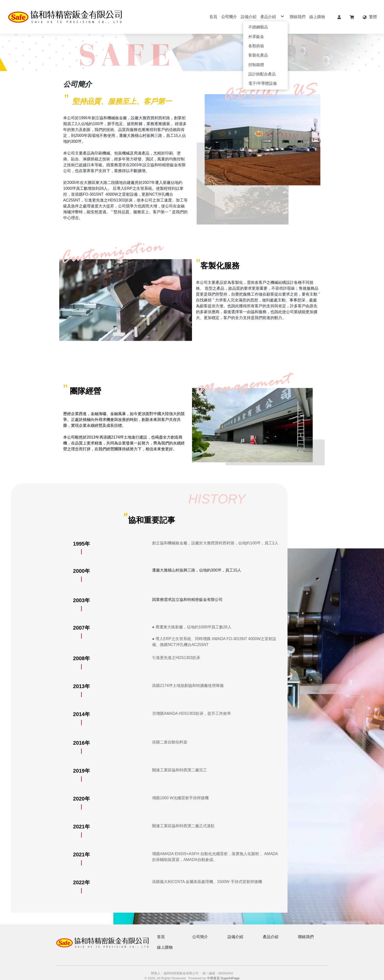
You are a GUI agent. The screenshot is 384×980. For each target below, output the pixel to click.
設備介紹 (235, 929)
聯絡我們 (306, 929)
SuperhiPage (230, 970)
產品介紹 (271, 929)
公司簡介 (200, 929)
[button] (339, 17)
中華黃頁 (213, 970)
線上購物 (165, 939)
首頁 (161, 929)
